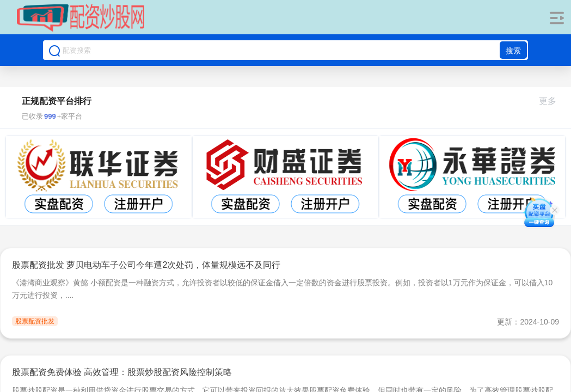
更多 (552, 101)
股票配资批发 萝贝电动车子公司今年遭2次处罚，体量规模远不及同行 (146, 265)
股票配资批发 (35, 321)
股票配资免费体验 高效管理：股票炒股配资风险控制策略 (122, 372)
